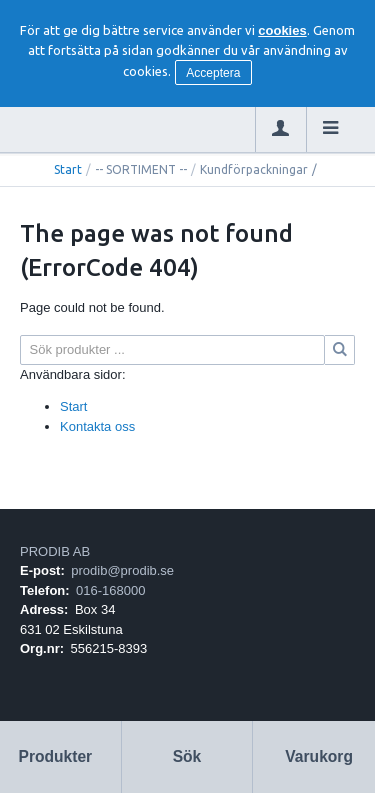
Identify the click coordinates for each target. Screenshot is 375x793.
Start (68, 169)
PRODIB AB (55, 551)
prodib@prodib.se (122, 570)
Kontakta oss (97, 426)
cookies (282, 30)
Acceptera (213, 73)
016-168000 (110, 590)
